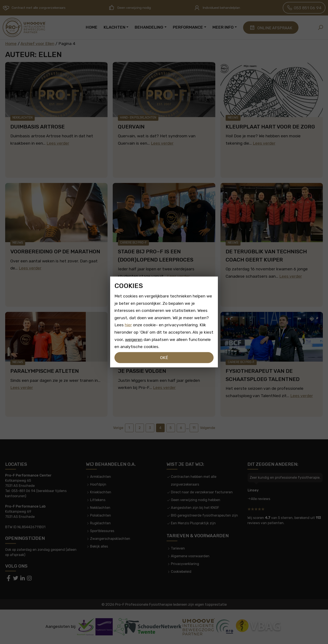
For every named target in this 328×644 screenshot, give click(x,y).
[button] (320, 27)
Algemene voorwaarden (190, 556)
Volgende (208, 428)
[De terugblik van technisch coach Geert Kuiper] (272, 213)
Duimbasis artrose (37, 127)
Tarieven (178, 548)
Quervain (131, 127)
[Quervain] (164, 90)
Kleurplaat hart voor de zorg (270, 127)
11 (194, 428)
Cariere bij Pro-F (133, 243)
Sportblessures (102, 531)
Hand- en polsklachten (138, 118)
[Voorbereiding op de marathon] (56, 213)
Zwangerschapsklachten (110, 539)
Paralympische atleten (45, 371)
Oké (164, 358)
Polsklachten (101, 515)
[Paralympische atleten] (56, 337)
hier (128, 325)
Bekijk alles (99, 546)
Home (11, 44)
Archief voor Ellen (37, 44)
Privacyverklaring (185, 564)
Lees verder (58, 143)
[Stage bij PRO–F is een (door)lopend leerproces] (164, 213)
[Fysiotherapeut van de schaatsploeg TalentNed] (272, 337)
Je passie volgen (142, 371)
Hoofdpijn (98, 484)
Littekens (98, 500)
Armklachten (101, 477)
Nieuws (233, 118)
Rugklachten (100, 523)
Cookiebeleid (181, 572)
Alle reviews (261, 499)
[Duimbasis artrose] (56, 90)
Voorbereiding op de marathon (55, 252)
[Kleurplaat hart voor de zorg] (272, 90)
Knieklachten (101, 492)
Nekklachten (23, 118)
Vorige (118, 428)
